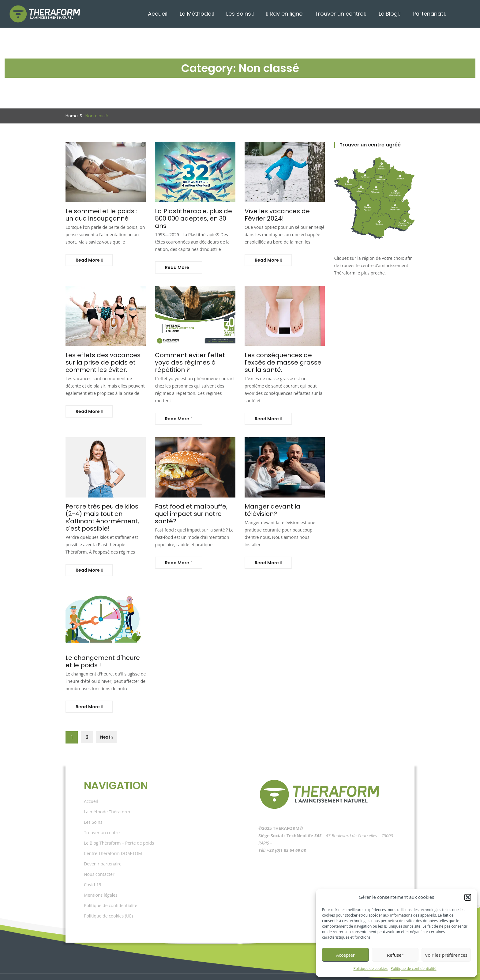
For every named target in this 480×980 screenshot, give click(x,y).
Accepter (345, 955)
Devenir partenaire (103, 849)
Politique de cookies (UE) (108, 901)
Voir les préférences (446, 955)
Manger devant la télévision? (284, 499)
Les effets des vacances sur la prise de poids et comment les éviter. (105, 355)
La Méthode (209, 14)
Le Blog (392, 14)
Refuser (395, 955)
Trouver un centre (346, 14)
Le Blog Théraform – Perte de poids (119, 829)
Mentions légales (101, 881)
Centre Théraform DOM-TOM (113, 839)
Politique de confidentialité (413, 969)
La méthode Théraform (107, 797)
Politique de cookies (371, 969)
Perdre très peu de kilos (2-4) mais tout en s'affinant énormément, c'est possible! (105, 506)
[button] (468, 897)
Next (105, 723)
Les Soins (250, 14)
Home (71, 116)
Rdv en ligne (295, 14)
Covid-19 (93, 870)
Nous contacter (99, 860)
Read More (89, 260)
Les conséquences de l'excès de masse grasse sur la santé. (285, 355)
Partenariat (430, 14)
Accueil (173, 14)
